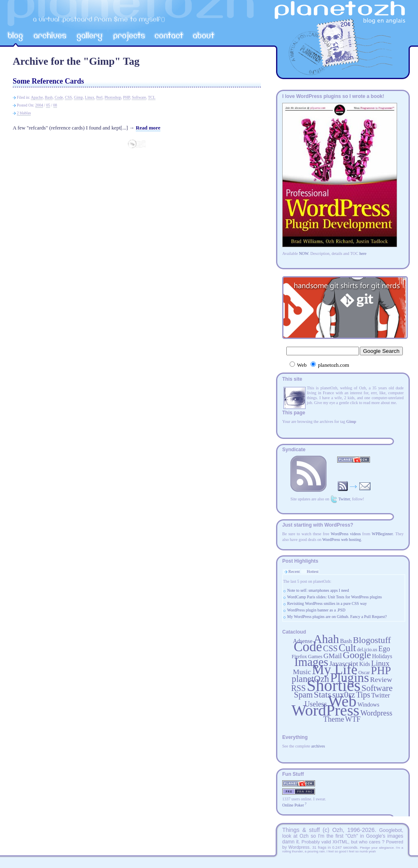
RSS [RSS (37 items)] (298, 688)
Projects (129, 36)
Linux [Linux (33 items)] (380, 663)
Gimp (78, 97)
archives (318, 746)
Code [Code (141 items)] (308, 647)
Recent (294, 571)
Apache (37, 97)
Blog (16, 36)
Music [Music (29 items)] (302, 672)
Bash (49, 97)
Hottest (313, 571)
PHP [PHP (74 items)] (381, 670)
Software (139, 97)
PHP (127, 97)
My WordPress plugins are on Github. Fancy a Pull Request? (337, 617)
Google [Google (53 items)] (357, 655)
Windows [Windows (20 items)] (368, 704)
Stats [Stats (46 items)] (323, 694)
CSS (68, 97)
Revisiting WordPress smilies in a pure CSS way (327, 603)
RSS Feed (308, 474)
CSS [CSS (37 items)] (330, 648)
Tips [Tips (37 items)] (363, 695)
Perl (99, 97)
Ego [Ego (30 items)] (384, 649)
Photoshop (113, 97)
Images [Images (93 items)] (311, 662)
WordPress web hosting (342, 540)
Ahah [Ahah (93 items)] (326, 639)
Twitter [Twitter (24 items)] (380, 695)
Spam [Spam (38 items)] (303, 695)
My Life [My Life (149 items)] (335, 669)
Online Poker (293, 805)
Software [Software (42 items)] (377, 688)
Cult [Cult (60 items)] (347, 648)
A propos (204, 36)
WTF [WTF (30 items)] (353, 719)
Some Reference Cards (48, 81)
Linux (90, 97)
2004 (39, 105)
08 (55, 105)
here (363, 253)
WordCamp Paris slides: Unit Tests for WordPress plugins (335, 597)
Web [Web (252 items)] (342, 701)
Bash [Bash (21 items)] (346, 641)
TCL (152, 97)
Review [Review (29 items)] (381, 679)
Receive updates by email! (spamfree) (354, 486)
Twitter (344, 499)
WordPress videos (346, 534)
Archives (50, 36)
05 (48, 105)
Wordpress (299, 847)
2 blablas (24, 113)
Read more (148, 128)
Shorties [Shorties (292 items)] (334, 685)
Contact (169, 36)
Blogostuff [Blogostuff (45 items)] (372, 640)
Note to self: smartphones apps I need (318, 590)
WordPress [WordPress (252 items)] (325, 710)
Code (59, 97)
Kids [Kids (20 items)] (365, 664)
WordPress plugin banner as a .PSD (316, 610)
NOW (304, 253)
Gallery (89, 36)
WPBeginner (382, 534)
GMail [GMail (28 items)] (332, 656)
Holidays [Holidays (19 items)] (382, 656)
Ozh (338, 830)
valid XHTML (335, 842)
